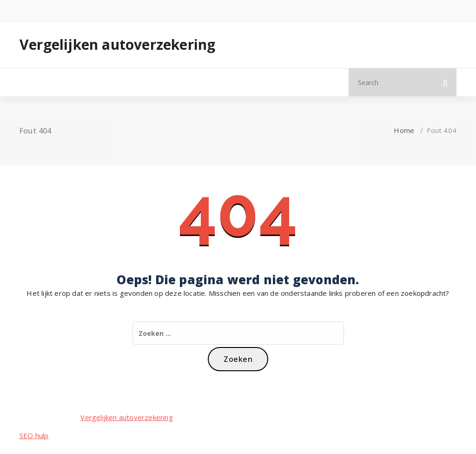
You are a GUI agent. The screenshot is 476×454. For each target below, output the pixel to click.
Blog (71, 82)
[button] (445, 82)
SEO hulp (34, 435)
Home (37, 82)
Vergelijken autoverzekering (117, 45)
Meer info (112, 82)
